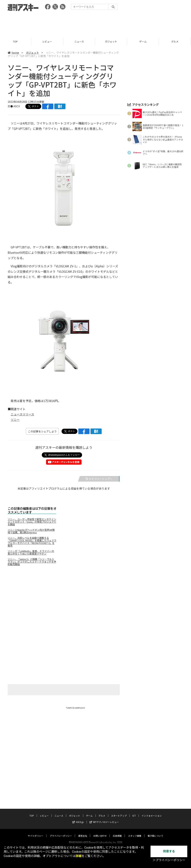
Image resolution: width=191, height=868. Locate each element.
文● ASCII (14, 106)
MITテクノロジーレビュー (104, 818)
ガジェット (112, 41)
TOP (16, 41)
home (13, 53)
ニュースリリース (22, 414)
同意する (169, 851)
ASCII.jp (78, 818)
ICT (134, 812)
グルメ (102, 812)
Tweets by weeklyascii (76, 708)
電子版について (155, 832)
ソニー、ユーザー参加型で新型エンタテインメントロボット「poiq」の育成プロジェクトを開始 (32, 522)
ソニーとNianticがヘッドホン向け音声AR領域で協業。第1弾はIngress (31, 531)
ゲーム (144, 41)
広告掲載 (117, 832)
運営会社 (83, 832)
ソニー (15, 420)
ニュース (80, 41)
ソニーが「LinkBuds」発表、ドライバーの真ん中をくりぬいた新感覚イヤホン (31, 552)
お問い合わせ (100, 832)
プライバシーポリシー (61, 832)
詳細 (79, 856)
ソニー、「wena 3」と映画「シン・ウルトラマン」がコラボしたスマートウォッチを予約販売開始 (32, 562)
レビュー (48, 41)
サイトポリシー (36, 832)
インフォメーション (152, 812)
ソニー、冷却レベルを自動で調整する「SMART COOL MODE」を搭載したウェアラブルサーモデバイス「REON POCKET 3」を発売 (32, 542)
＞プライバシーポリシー (169, 860)
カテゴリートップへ (99, 479)
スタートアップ (119, 812)
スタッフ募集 (135, 832)
